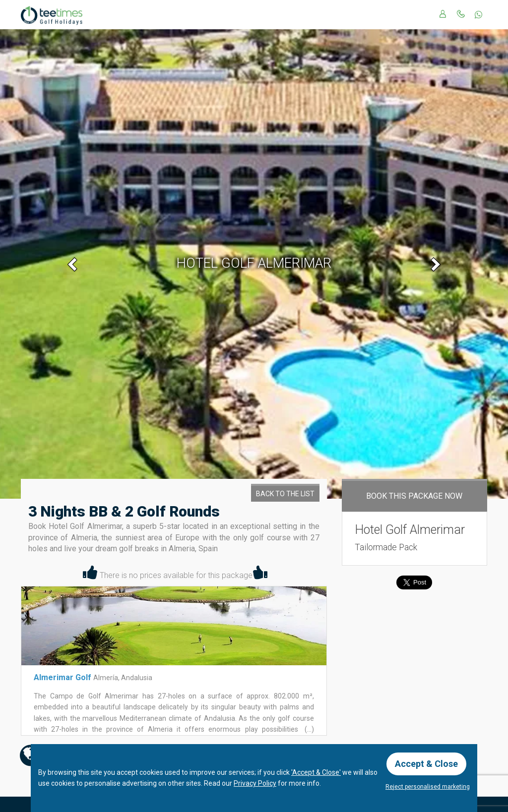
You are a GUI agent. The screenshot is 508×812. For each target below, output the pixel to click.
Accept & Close (426, 764)
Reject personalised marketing (428, 787)
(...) (309, 729)
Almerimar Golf (63, 677)
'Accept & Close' (316, 772)
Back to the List (285, 494)
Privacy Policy (255, 783)
